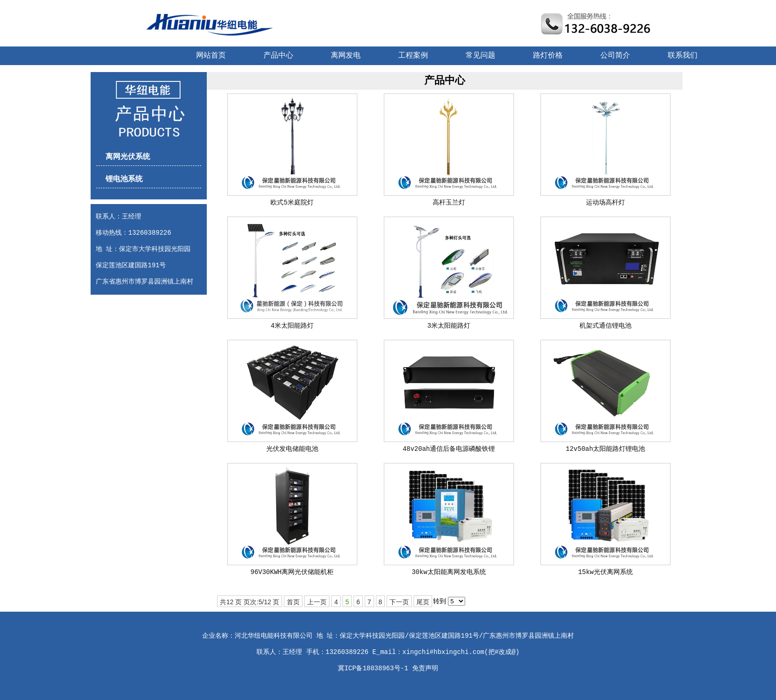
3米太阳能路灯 (449, 326)
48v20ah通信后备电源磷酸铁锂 (449, 449)
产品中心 (278, 56)
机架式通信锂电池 (605, 326)
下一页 (399, 602)
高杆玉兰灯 (449, 203)
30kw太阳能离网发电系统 (449, 572)
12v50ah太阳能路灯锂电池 (606, 449)
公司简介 (615, 56)
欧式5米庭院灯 (292, 203)
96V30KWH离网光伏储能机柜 (292, 572)
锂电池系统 (124, 179)
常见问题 (480, 56)
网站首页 (211, 56)
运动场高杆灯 (605, 203)
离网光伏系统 (128, 157)
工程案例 (413, 56)
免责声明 (425, 668)
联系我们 (683, 56)
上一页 (317, 602)
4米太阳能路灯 (292, 326)
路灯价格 (548, 56)
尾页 (423, 602)
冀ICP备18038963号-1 (373, 668)
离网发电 (346, 56)
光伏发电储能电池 (292, 449)
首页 (293, 602)
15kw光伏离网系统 (605, 572)
